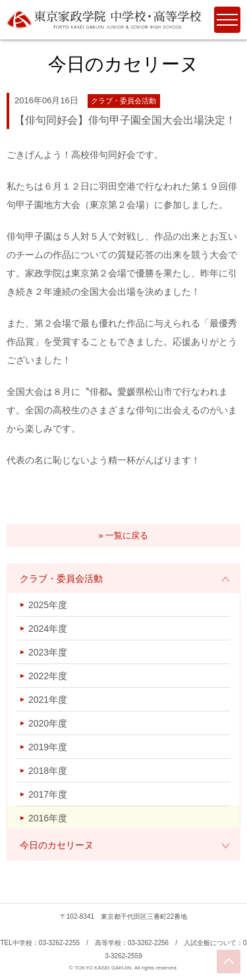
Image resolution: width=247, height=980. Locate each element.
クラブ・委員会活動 (61, 579)
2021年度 (48, 700)
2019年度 (48, 747)
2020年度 (48, 723)
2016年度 (48, 818)
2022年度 (48, 676)
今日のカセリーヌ (57, 845)
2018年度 (48, 771)
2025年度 (48, 605)
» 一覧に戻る (124, 535)
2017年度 (48, 794)
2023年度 (48, 652)
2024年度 (48, 629)
